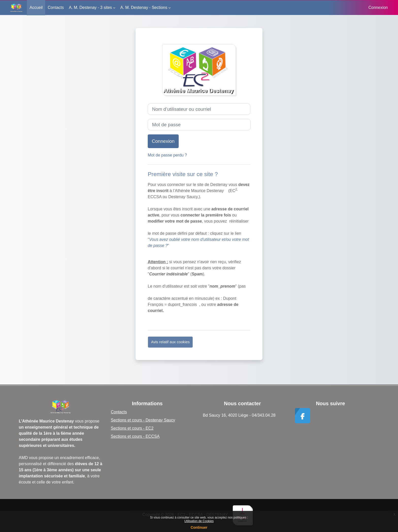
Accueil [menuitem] (36, 7)
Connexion (378, 7)
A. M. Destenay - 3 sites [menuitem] (90, 7)
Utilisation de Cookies (199, 521)
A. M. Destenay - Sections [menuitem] (144, 7)
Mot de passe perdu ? (167, 155)
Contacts (119, 412)
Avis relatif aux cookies (170, 342)
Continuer (199, 527)
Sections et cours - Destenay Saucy (143, 420)
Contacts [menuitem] (56, 7)
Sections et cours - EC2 (132, 428)
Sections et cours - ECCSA (135, 436)
